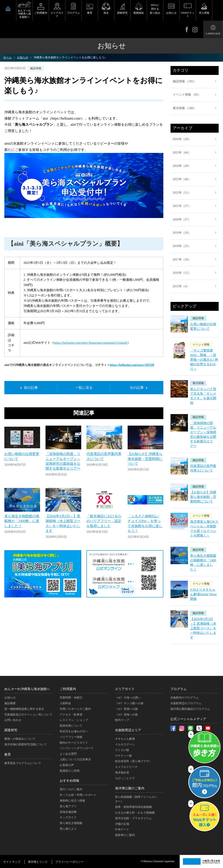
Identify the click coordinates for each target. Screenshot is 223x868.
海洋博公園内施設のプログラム (190, 709)
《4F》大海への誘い (128, 698)
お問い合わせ (13, 720)
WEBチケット (188, 14)
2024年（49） (182, 166)
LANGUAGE (213, 34)
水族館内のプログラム (184, 698)
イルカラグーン (125, 744)
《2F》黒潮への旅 (126, 709)
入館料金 (65, 703)
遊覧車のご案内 (125, 835)
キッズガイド (68, 817)
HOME (8, 9)
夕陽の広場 (122, 824)
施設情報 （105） (185, 81)
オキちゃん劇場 (125, 739)
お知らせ (171, 13)
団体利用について (71, 726)
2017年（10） (182, 260)
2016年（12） (182, 273)
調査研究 (122, 13)
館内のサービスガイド (74, 743)
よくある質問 (68, 754)
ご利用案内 (41, 13)
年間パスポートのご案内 (75, 709)
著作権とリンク (38, 862)
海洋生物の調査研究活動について (26, 744)
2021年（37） (182, 206)
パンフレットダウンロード (77, 748)
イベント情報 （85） (187, 95)
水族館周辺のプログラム (186, 703)
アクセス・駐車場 (71, 715)
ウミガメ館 (122, 750)
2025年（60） (182, 153)
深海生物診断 (68, 812)
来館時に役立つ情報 (72, 801)
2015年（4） (181, 286)
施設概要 (10, 703)
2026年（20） (182, 139)
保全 (106, 13)
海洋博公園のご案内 (130, 788)
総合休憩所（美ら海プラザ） (133, 761)
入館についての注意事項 (75, 759)
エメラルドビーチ (126, 767)
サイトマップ (12, 862)
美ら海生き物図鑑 (71, 823)
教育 (90, 13)
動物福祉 (139, 13)
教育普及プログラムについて (23, 763)
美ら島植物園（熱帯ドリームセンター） (136, 799)
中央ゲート (122, 829)
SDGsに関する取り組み (155, 9)
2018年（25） (182, 246)
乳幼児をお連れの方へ (74, 731)
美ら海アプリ (68, 806)
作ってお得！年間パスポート (78, 795)
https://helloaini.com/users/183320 (132, 365)
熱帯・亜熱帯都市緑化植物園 (133, 807)
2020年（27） (182, 219)
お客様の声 (67, 765)
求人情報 (204, 13)
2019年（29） (182, 233)
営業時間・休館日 (71, 698)
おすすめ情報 (69, 781)
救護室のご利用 (70, 771)
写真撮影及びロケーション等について (28, 715)
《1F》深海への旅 (126, 715)
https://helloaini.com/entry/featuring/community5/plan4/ (90, 343)
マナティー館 (123, 756)
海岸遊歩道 (122, 772)
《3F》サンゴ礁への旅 (129, 703)
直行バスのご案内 (71, 789)
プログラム (73, 13)
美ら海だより (68, 829)
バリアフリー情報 (71, 737)
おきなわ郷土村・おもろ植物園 (135, 813)
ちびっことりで (125, 778)
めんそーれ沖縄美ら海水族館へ (24, 14)
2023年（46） (182, 179)
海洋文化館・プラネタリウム (133, 818)
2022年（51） (182, 193)
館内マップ (122, 720)
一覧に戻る (84, 388)
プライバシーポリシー (69, 862)
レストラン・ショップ (74, 720)
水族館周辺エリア (128, 730)
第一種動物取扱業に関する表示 (24, 709)
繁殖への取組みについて (20, 739)
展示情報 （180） (185, 108)
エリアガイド (57, 14)
